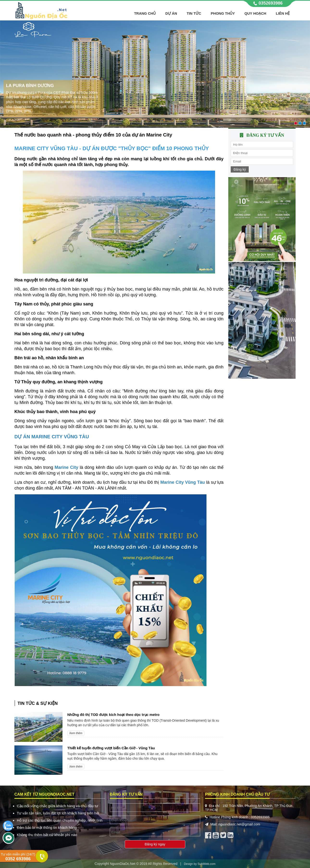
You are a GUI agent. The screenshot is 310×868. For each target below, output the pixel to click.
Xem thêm (76, 733)
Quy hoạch (255, 13)
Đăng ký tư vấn (265, 135)
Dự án (171, 13)
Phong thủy (223, 13)
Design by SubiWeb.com (200, 864)
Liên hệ (283, 13)
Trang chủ (145, 13)
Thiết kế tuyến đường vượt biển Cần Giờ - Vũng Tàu (111, 748)
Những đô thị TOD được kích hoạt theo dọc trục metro (113, 715)
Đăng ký (240, 169)
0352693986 (271, 3)
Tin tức (194, 13)
